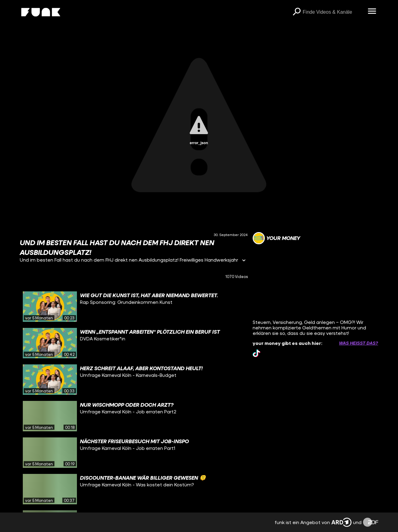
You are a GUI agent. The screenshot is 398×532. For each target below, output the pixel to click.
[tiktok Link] (256, 353)
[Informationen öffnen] (244, 261)
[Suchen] (297, 12)
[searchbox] (333, 12)
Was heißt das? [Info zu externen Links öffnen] (358, 343)
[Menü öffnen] (372, 12)
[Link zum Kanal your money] (276, 238)
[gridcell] (134, 307)
